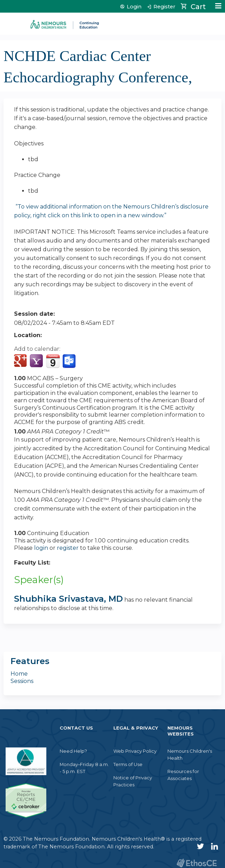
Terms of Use (128, 764)
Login (134, 7)
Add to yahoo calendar (37, 361)
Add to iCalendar (53, 361)
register (68, 548)
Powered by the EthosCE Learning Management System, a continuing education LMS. (197, 863)
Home (19, 674)
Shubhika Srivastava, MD (68, 599)
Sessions (22, 681)
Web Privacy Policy (135, 751)
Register (164, 7)
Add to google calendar (21, 361)
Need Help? (73, 751)
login (41, 548)
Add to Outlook (70, 361)
